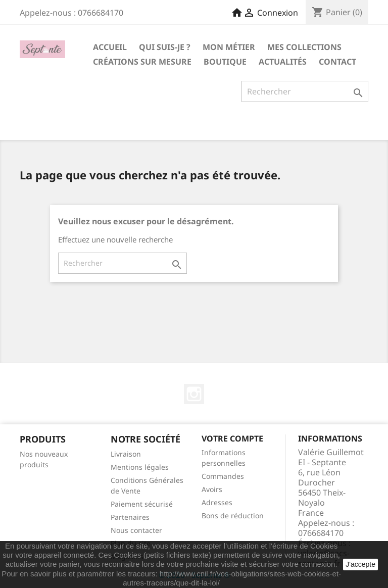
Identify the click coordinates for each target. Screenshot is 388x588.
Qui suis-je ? (165, 47)
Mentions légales (140, 467)
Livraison (126, 454)
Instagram (194, 394)
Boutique (225, 62)
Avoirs (212, 489)
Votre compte (232, 438)
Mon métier (229, 47)
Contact (337, 62)
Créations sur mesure (142, 62)
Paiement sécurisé (142, 504)
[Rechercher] (305, 91)
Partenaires (130, 517)
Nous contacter (136, 530)
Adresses (217, 502)
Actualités (283, 62)
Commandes (223, 476)
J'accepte (360, 564)
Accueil (110, 47)
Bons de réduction (233, 516)
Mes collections (304, 47)
